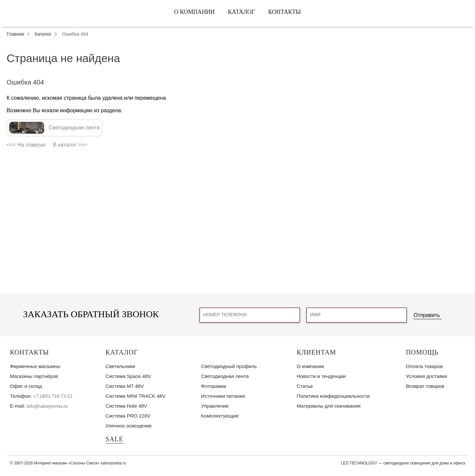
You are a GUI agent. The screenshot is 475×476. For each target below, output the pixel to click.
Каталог (241, 12)
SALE (114, 439)
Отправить (427, 315)
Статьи (305, 386)
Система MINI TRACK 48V (136, 396)
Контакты (285, 12)
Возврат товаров (425, 386)
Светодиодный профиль (229, 366)
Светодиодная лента (225, 376)
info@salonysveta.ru (47, 406)
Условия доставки (427, 376)
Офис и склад (26, 386)
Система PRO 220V (128, 416)
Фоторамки (214, 386)
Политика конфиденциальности (333, 396)
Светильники (120, 366)
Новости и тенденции (321, 376)
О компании (194, 12)
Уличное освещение (129, 426)
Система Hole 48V (126, 406)
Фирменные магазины (35, 366)
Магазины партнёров (34, 376)
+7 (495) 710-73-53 (53, 396)
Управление (215, 406)
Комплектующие (220, 416)
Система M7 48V (125, 386)
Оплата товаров (425, 366)
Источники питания (223, 396)
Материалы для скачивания (329, 406)
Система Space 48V (128, 376)
